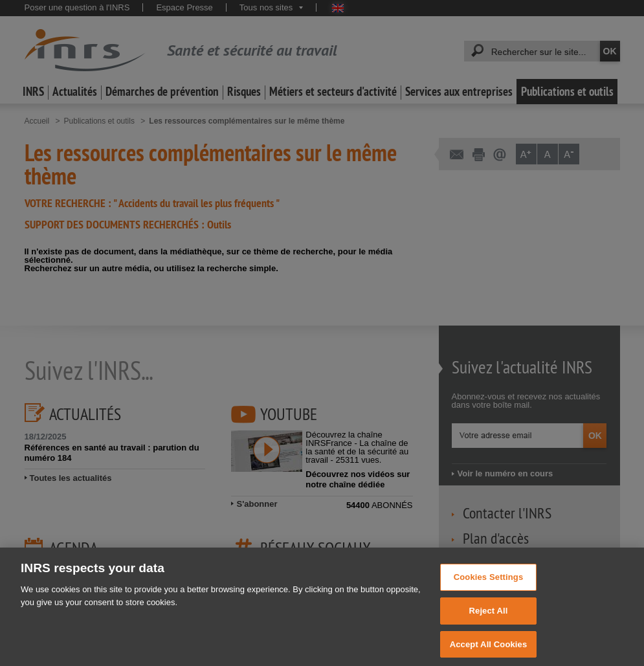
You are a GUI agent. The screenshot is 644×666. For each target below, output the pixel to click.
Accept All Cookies (489, 650)
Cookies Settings (489, 583)
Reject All (489, 617)
